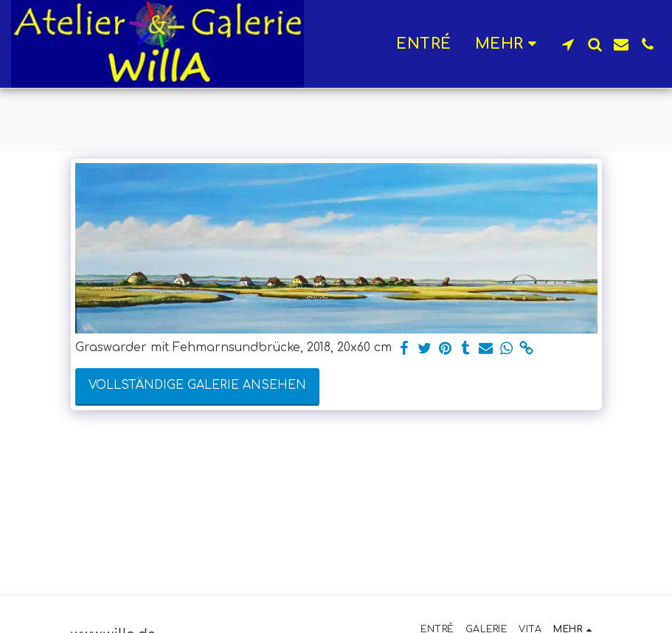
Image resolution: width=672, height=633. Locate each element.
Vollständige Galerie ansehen (197, 385)
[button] (568, 44)
